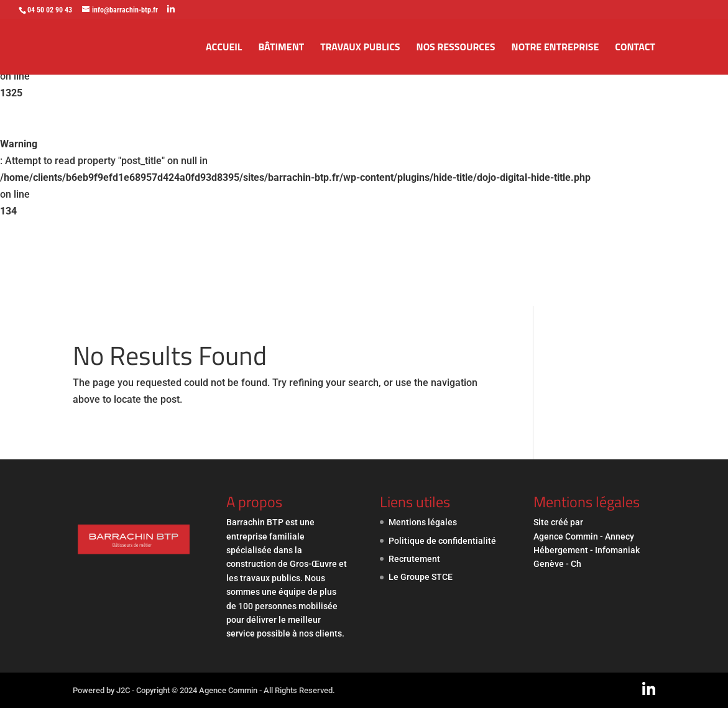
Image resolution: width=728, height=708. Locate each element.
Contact (635, 48)
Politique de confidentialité (442, 541)
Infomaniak (617, 550)
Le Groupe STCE (421, 577)
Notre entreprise (555, 48)
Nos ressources (456, 48)
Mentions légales (423, 522)
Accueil (224, 48)
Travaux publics (360, 48)
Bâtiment (281, 48)
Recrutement (414, 559)
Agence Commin (567, 536)
